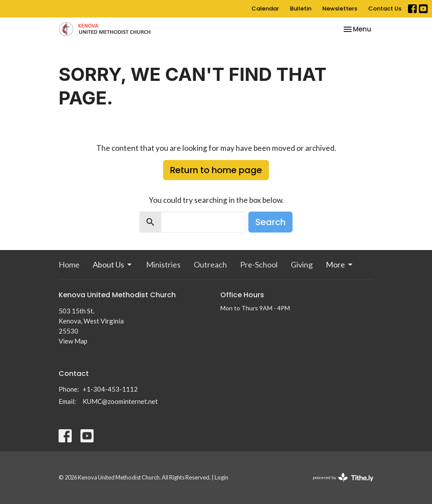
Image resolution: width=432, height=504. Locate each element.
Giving (302, 264)
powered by (343, 478)
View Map (73, 341)
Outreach (210, 264)
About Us (113, 264)
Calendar (265, 9)
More (340, 264)
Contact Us (385, 9)
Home (69, 264)
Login (221, 477)
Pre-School (259, 264)
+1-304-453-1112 (110, 389)
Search (270, 222)
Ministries (163, 264)
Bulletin (301, 9)
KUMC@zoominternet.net (120, 401)
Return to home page (216, 170)
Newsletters (340, 9)
